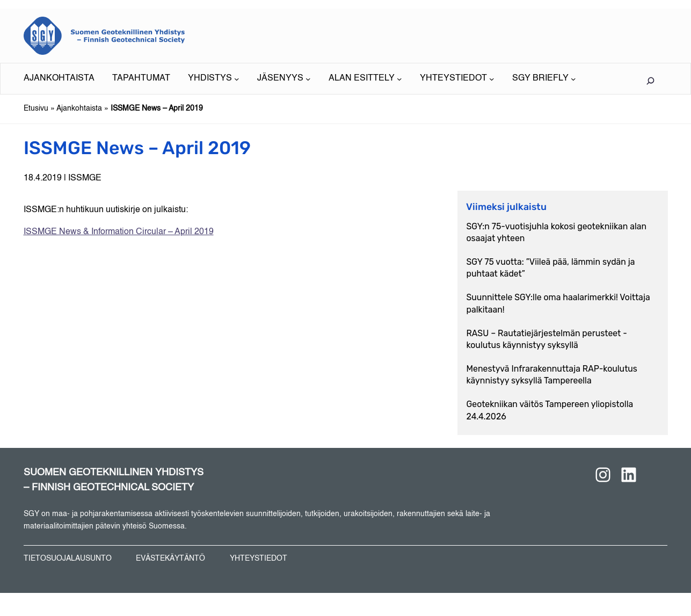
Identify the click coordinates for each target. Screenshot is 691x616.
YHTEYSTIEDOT (259, 559)
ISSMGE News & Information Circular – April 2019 (119, 232)
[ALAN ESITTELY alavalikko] (365, 79)
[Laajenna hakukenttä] (651, 81)
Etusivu (36, 108)
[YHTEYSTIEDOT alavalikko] (457, 79)
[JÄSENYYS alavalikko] (284, 79)
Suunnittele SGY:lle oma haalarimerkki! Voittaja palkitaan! (558, 303)
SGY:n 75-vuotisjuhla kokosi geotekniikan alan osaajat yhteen (557, 232)
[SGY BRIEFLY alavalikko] (544, 79)
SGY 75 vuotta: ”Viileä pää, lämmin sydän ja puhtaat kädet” (551, 268)
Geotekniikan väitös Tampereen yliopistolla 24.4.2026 (550, 410)
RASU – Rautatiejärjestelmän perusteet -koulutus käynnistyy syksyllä (547, 339)
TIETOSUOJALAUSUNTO (68, 559)
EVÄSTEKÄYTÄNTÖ (170, 559)
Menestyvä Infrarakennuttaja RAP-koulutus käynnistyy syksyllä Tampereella (552, 375)
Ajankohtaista (79, 108)
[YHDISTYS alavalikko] (213, 79)
